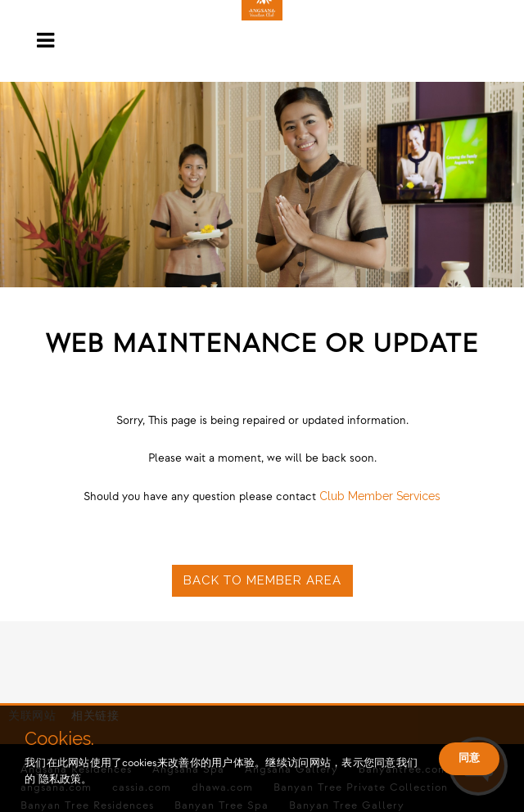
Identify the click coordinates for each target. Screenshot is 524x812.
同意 (469, 758)
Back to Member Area (262, 580)
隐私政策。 (65, 779)
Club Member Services (380, 496)
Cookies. (59, 738)
